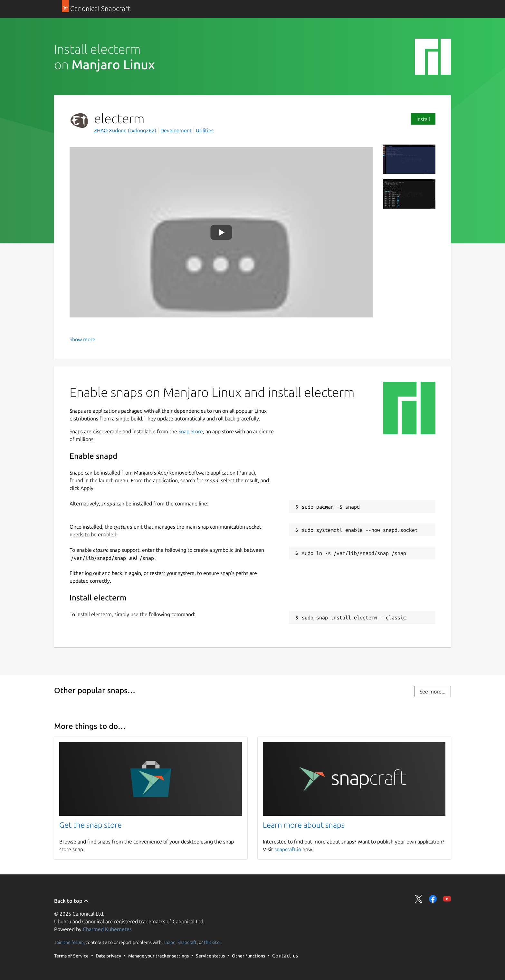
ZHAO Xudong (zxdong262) (126, 130)
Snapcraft (187, 942)
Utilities (205, 130)
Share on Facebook (433, 899)
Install (423, 119)
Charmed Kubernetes (107, 929)
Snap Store (191, 431)
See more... (433, 692)
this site (212, 942)
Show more (82, 339)
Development (176, 130)
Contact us (285, 956)
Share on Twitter (419, 899)
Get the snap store (91, 825)
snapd (170, 942)
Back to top (71, 901)
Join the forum (69, 942)
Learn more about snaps (304, 825)
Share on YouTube (447, 899)
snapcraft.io (288, 849)
